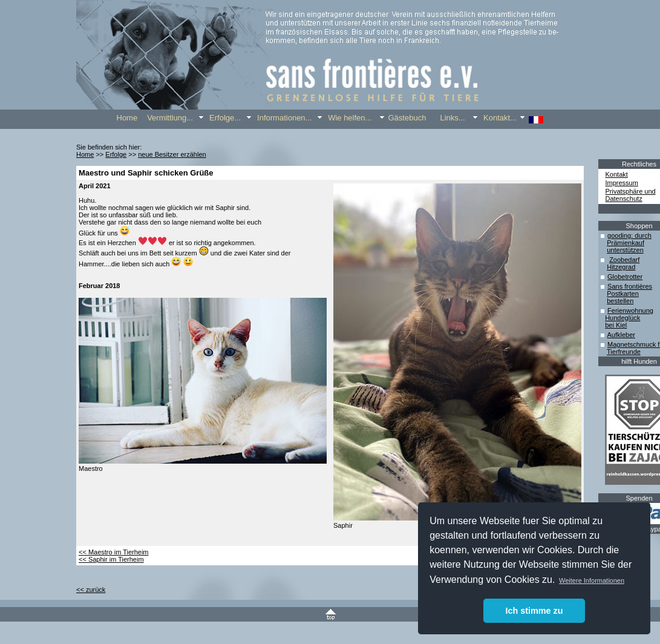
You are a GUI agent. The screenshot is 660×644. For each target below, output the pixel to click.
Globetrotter (625, 277)
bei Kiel (616, 325)
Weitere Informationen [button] (592, 580)
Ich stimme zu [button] (534, 611)
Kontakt (617, 174)
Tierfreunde (624, 352)
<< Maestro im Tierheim (114, 552)
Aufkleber (621, 335)
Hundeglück (622, 318)
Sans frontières (630, 286)
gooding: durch (629, 235)
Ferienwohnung (630, 310)
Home (85, 154)
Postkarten (623, 294)
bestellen (620, 301)
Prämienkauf (626, 243)
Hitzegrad (621, 267)
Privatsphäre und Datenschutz (631, 195)
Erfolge (116, 154)
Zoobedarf (624, 260)
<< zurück (91, 590)
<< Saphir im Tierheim (111, 559)
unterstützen (625, 250)
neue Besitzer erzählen (172, 154)
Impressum (622, 183)
